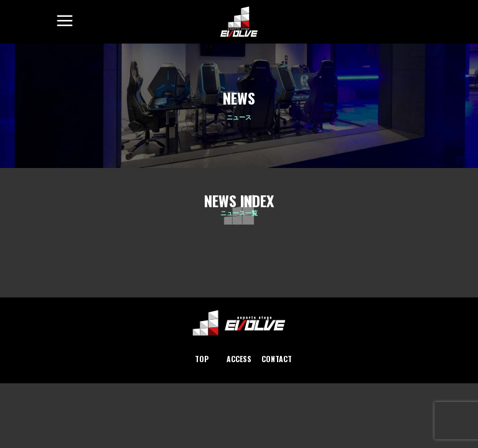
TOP (202, 359)
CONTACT (277, 359)
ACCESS (239, 359)
